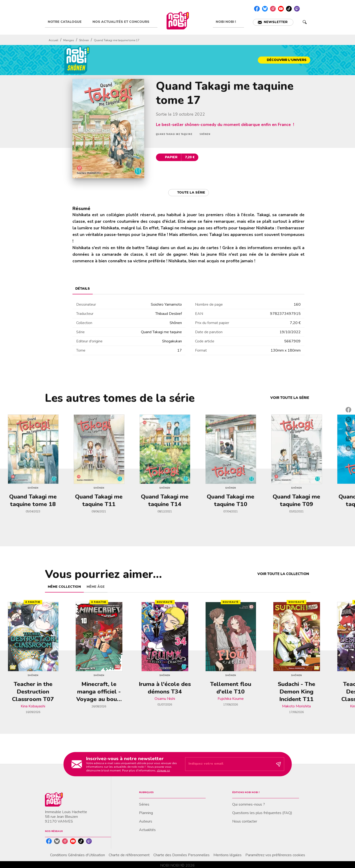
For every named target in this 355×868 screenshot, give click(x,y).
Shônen (84, 40)
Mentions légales (227, 855)
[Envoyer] (279, 764)
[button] (273, 22)
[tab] (67, 22)
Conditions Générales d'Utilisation (78, 855)
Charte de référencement (129, 855)
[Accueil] (178, 21)
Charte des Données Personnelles (181, 855)
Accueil (54, 40)
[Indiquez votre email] (229, 764)
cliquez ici (163, 771)
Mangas (69, 40)
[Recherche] (305, 22)
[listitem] (257, 9)
